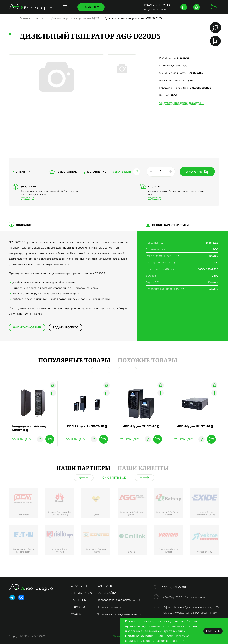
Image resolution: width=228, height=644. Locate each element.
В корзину (197, 172)
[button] (101, 370)
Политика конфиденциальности (119, 615)
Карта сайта (106, 593)
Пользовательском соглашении (161, 641)
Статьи (76, 615)
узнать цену (122, 172)
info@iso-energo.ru (154, 9)
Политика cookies (109, 607)
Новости (78, 607)
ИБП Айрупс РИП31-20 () (195, 426)
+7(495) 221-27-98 (156, 5)
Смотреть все (114, 478)
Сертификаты (82, 593)
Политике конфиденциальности (149, 636)
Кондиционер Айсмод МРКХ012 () (29, 428)
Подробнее (27, 198)
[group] (23, 504)
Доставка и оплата (120, 7)
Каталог (91, 7)
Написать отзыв (27, 328)
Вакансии (79, 586)
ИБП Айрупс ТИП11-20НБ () (87, 426)
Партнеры (79, 600)
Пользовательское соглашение (118, 600)
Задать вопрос (66, 328)
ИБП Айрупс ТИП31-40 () (141, 426)
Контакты (105, 586)
